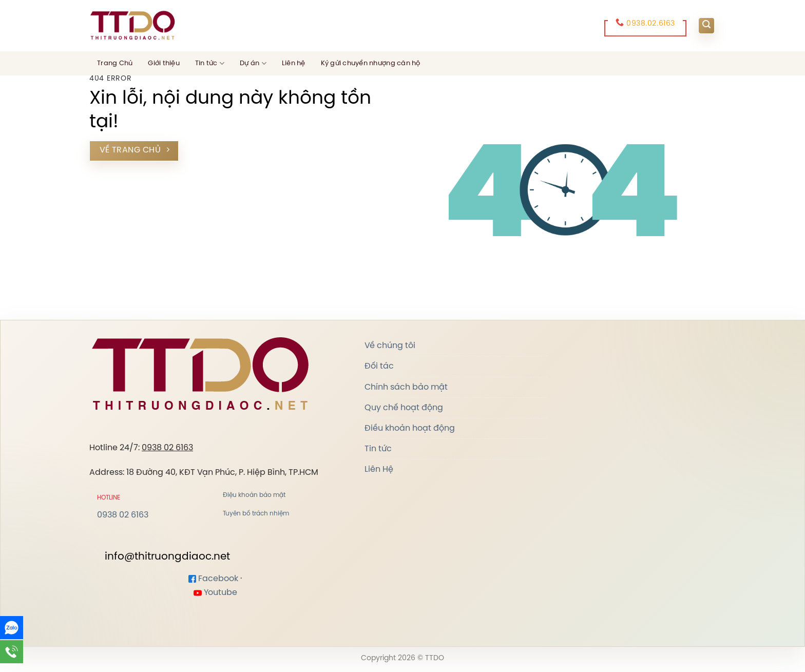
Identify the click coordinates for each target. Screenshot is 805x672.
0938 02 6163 (167, 448)
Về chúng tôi (390, 346)
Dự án (253, 63)
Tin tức (210, 63)
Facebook (213, 579)
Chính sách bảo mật (406, 387)
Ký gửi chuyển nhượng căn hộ (371, 63)
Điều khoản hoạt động (410, 428)
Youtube (215, 593)
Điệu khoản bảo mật (254, 495)
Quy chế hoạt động (404, 408)
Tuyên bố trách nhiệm (256, 514)
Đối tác (379, 366)
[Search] (706, 26)
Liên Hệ (379, 469)
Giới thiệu (164, 63)
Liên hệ (294, 63)
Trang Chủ (115, 63)
